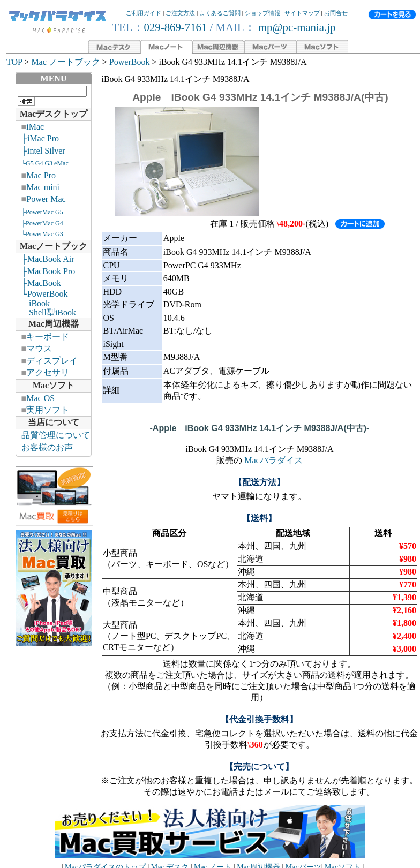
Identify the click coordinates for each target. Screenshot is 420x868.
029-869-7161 (176, 27)
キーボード (48, 337)
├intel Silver (43, 151)
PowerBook (130, 62)
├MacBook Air (48, 259)
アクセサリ (48, 372)
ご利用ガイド (144, 13)
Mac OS (40, 398)
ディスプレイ (52, 361)
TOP (14, 62)
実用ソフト (48, 410)
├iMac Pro (40, 138)
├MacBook (41, 283)
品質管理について (56, 435)
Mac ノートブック (65, 62)
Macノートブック (54, 246)
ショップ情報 (262, 13)
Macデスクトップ (54, 114)
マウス (39, 348)
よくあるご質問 (220, 13)
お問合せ (336, 13)
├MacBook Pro (48, 271)
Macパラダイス (273, 460)
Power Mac (46, 199)
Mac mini (43, 187)
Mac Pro (41, 175)
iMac (35, 127)
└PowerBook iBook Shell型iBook (46, 303)
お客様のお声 (47, 447)
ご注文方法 (180, 13)
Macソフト (54, 385)
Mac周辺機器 (54, 324)
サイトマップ (302, 13)
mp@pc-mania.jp (296, 27)
